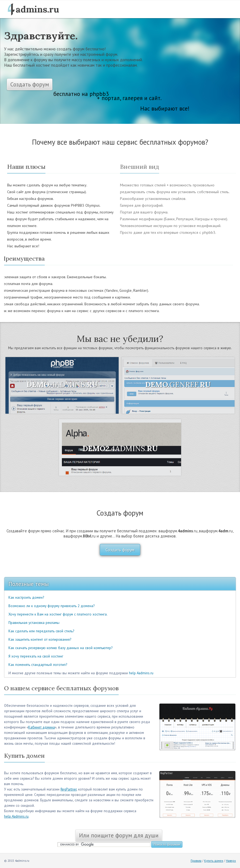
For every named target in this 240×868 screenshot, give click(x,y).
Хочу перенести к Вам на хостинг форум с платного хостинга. (58, 614)
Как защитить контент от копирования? (40, 639)
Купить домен (214, 861)
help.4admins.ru (141, 673)
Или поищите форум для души (119, 835)
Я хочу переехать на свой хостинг (36, 656)
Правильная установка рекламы (34, 623)
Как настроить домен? (26, 597)
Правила (196, 861)
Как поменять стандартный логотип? (38, 665)
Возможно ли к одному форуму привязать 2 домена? (51, 606)
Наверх (231, 861)
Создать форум (30, 84)
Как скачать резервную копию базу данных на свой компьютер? (60, 648)
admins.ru (37, 9)
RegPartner (69, 789)
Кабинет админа (42, 727)
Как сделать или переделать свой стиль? (41, 631)
